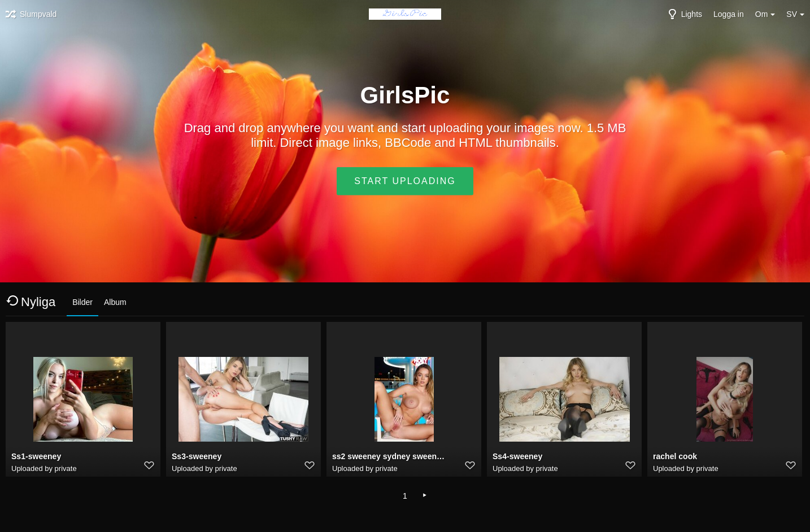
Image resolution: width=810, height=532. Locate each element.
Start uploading (405, 181)
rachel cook (675, 456)
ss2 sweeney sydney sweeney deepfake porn (389, 456)
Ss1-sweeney (36, 456)
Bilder (82, 302)
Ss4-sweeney (517, 456)
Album (115, 302)
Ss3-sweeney (197, 456)
